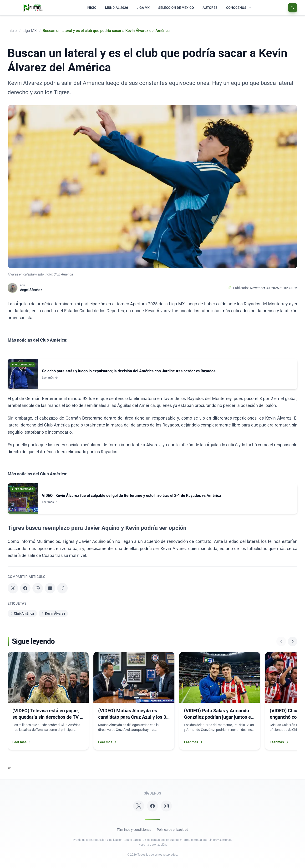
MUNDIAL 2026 (117, 8)
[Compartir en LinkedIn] (50, 588)
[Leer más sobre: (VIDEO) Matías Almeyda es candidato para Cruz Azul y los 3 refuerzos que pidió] (134, 701)
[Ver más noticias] (293, 641)
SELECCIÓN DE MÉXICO (176, 8)
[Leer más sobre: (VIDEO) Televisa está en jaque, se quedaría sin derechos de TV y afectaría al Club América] (48, 701)
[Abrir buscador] (293, 8)
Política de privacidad (173, 830)
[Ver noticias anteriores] (281, 641)
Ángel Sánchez (31, 290)
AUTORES (210, 8)
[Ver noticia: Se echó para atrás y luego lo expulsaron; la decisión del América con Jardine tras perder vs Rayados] (152, 374)
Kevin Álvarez (53, 613)
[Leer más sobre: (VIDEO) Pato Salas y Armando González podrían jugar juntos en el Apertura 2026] (220, 701)
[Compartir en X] (13, 588)
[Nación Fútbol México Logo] (33, 8)
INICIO (92, 8)
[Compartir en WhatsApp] (38, 588)
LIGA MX (143, 8)
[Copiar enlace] (62, 588)
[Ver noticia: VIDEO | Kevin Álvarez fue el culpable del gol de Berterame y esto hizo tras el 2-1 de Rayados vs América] (152, 499)
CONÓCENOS (239, 8)
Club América (22, 613)
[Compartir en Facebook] (25, 588)
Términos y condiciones (134, 830)
